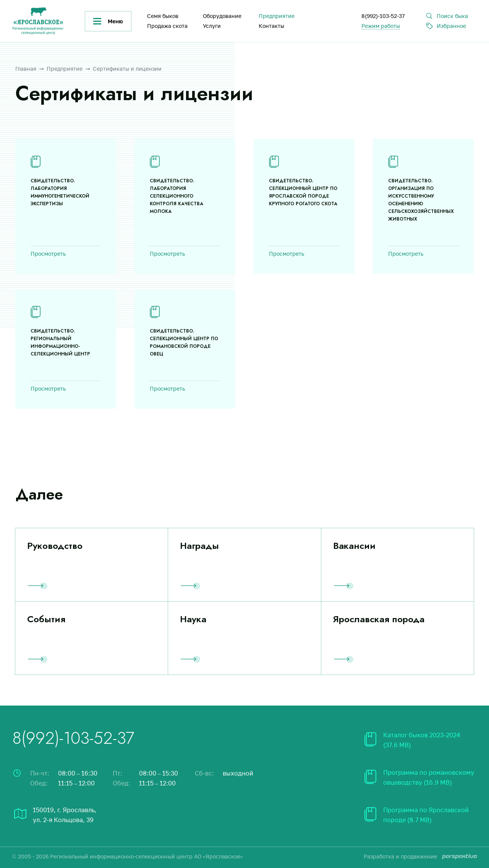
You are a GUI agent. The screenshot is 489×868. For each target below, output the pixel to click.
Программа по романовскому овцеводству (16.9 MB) (429, 777)
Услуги (212, 26)
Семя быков (163, 16)
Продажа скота (167, 26)
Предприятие (277, 16)
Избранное (451, 26)
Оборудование (222, 16)
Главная (26, 69)
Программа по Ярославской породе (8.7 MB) (426, 815)
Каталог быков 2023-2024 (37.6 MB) (422, 740)
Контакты (271, 26)
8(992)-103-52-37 (383, 16)
